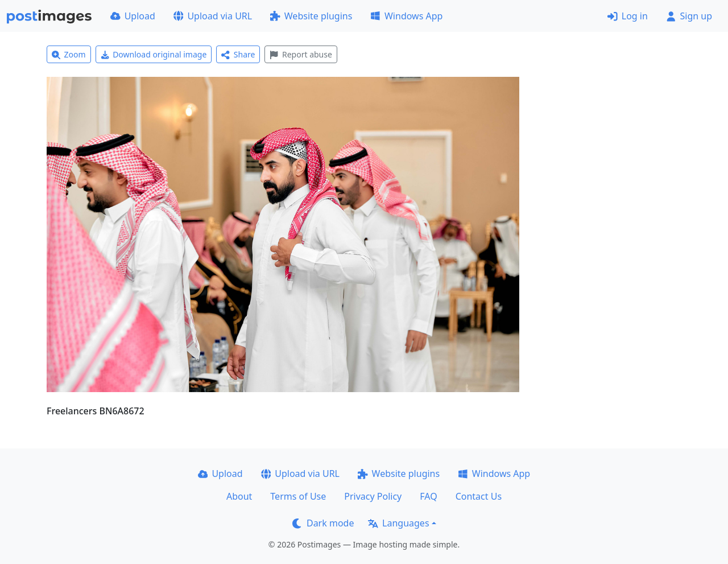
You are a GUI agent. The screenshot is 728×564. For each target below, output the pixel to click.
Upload (133, 16)
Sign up (689, 16)
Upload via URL (213, 16)
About (239, 496)
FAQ (428, 496)
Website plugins (311, 16)
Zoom (69, 54)
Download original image (154, 54)
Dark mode (323, 523)
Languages (398, 523)
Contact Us (479, 496)
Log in (628, 16)
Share (238, 54)
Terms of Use (298, 496)
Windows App (406, 16)
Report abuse (301, 54)
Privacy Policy (373, 496)
